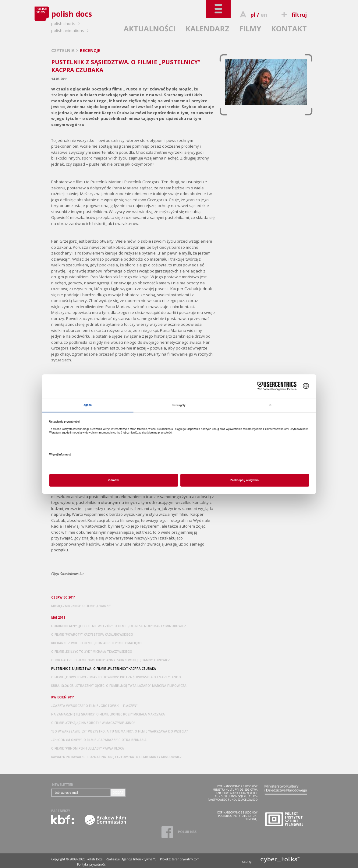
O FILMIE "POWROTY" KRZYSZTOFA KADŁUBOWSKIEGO (92, 634)
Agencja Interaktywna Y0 (139, 859)
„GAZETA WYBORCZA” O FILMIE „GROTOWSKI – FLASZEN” (94, 706)
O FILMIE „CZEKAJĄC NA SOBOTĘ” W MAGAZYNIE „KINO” (93, 723)
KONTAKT (289, 28)
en (264, 15)
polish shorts (66, 23)
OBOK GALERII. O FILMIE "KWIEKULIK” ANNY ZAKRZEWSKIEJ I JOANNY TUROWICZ (111, 660)
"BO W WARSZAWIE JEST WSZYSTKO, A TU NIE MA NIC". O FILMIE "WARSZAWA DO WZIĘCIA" (119, 731)
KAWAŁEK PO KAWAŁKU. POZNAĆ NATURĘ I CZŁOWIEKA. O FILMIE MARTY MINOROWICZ (117, 757)
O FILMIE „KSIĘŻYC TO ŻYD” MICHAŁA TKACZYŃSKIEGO (92, 652)
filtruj (293, 15)
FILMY (250, 28)
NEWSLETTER (63, 785)
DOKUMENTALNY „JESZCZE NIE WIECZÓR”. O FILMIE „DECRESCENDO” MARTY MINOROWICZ (119, 626)
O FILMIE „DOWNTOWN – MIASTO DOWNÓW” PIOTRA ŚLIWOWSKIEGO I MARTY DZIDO (116, 677)
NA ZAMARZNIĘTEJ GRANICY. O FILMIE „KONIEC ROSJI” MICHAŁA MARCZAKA (108, 714)
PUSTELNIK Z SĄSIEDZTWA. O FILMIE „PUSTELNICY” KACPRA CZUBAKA (104, 669)
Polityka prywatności (92, 864)
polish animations (71, 30)
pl (253, 15)
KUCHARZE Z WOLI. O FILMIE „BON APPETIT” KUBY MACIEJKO (96, 643)
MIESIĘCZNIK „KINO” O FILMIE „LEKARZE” (81, 606)
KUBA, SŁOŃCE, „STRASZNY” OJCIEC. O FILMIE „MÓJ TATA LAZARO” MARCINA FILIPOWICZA (119, 686)
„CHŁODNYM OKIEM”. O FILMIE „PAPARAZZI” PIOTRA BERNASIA (99, 740)
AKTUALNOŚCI (150, 28)
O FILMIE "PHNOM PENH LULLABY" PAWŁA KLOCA (88, 748)
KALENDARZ (207, 28)
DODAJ (118, 793)
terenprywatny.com (186, 859)
